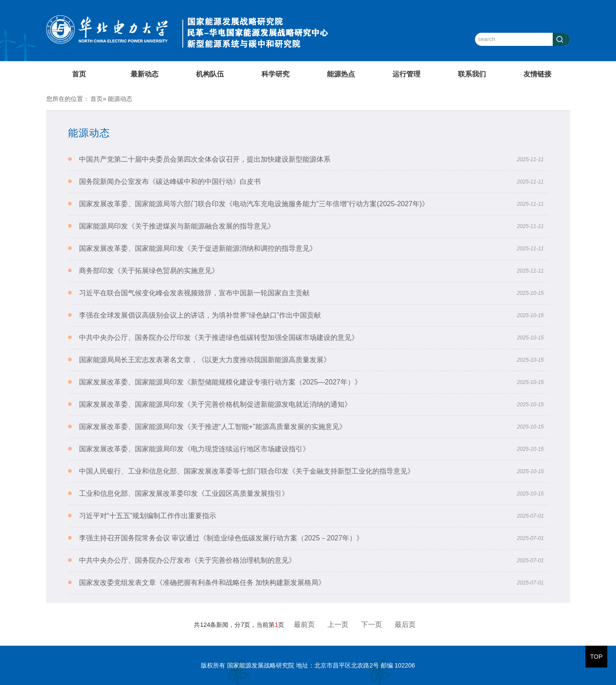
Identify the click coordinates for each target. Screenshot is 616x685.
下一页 (372, 624)
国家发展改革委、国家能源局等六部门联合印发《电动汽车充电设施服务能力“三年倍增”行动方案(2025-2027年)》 (254, 204)
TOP (597, 657)
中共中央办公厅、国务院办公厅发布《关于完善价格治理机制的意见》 (187, 560)
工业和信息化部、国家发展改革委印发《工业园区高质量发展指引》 (184, 493)
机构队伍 (210, 74)
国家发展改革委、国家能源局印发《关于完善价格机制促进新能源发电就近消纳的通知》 (215, 404)
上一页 (338, 624)
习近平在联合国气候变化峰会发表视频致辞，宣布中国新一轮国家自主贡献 (194, 293)
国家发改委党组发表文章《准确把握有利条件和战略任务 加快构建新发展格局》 (202, 583)
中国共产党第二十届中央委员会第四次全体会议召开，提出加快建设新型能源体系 (205, 159)
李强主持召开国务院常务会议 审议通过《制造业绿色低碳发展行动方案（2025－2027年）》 (221, 538)
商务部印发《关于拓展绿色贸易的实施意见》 (149, 271)
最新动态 (145, 74)
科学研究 (275, 74)
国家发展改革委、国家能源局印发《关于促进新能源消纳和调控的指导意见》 (198, 248)
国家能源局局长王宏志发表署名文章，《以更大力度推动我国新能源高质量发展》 (205, 360)
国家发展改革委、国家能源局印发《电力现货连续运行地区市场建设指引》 (194, 449)
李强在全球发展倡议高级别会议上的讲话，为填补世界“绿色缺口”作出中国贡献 (200, 315)
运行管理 (406, 74)
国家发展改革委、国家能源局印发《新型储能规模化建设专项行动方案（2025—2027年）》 (220, 382)
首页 (79, 74)
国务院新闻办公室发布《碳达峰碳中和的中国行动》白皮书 (170, 182)
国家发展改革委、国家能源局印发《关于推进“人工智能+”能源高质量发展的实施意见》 (213, 427)
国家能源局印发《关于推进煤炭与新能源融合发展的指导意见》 (177, 226)
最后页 (405, 624)
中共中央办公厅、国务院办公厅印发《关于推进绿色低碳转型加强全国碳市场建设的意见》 (219, 337)
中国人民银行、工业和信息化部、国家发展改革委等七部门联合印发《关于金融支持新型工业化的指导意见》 (247, 471)
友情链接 (537, 74)
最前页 (304, 624)
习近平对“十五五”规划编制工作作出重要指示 (148, 516)
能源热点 (341, 74)
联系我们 (472, 74)
